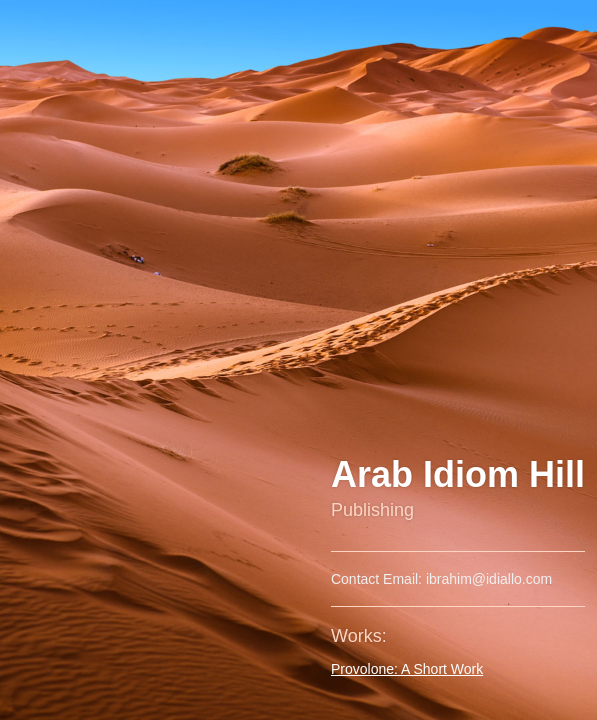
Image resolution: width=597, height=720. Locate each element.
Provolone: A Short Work (407, 669)
